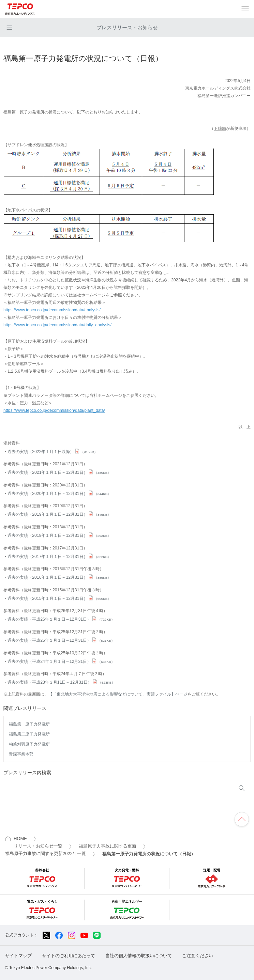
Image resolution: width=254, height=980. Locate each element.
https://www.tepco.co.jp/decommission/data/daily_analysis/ (57, 325)
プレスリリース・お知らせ (127, 27)
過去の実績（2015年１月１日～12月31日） (59, 598)
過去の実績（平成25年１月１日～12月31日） (61, 640)
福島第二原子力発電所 (29, 734)
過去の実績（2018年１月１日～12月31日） (59, 535)
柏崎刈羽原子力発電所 (29, 744)
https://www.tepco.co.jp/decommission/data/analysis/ (52, 310)
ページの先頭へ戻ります (242, 819)
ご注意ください (198, 956)
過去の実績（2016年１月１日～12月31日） (59, 577)
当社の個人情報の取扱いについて (139, 956)
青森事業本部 (21, 754)
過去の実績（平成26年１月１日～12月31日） (61, 619)
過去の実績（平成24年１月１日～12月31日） (61, 662)
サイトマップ (18, 956)
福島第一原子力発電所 (29, 724)
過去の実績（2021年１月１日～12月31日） (59, 472)
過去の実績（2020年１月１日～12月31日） (59, 494)
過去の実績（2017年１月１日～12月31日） (59, 557)
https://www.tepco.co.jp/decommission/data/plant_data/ (54, 410)
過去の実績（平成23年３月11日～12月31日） (61, 682)
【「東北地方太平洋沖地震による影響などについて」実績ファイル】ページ (118, 694)
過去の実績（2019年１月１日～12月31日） (59, 514)
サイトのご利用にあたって (69, 956)
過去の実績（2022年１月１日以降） (53, 452)
